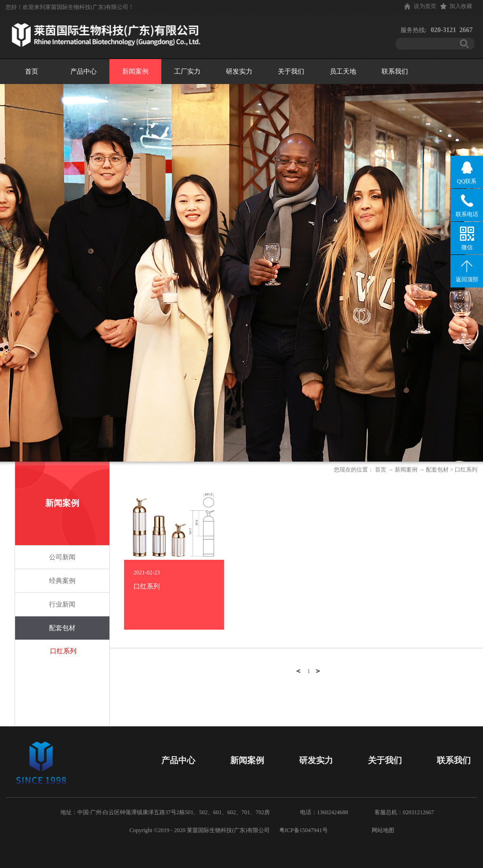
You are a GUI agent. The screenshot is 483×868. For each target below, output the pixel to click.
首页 (32, 72)
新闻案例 (406, 470)
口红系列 (466, 470)
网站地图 (382, 830)
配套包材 (437, 470)
